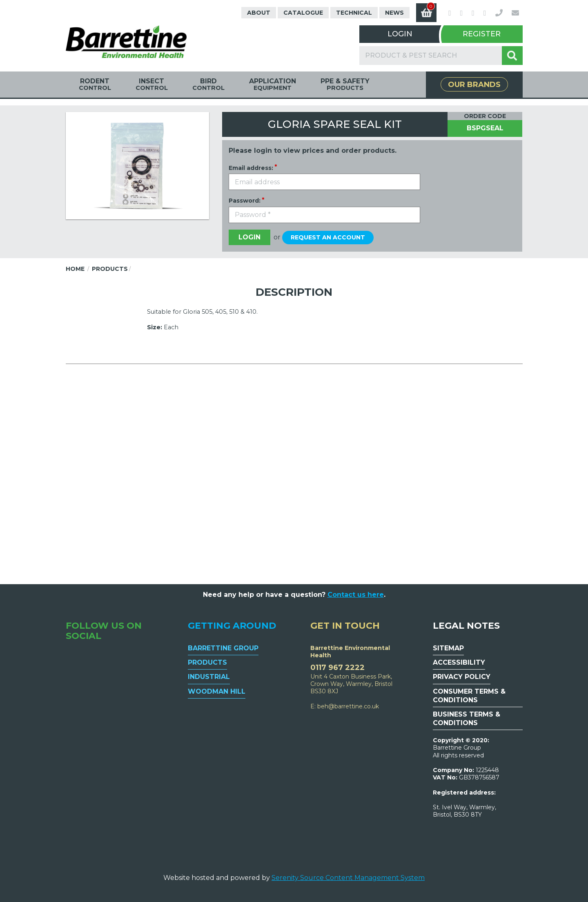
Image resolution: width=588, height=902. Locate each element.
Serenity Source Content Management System (348, 878)
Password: (245, 201)
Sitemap (448, 648)
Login (400, 34)
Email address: (251, 168)
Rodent (95, 84)
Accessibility (459, 662)
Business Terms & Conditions (467, 719)
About (259, 13)
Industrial (209, 677)
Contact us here (356, 595)
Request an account (328, 237)
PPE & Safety (345, 84)
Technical (354, 13)
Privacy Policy (462, 677)
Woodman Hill (217, 691)
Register (482, 34)
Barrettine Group (223, 648)
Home (75, 269)
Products (110, 269)
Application (273, 84)
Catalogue (303, 13)
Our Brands (474, 85)
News (394, 13)
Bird (208, 84)
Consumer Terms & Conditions (469, 696)
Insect (152, 84)
